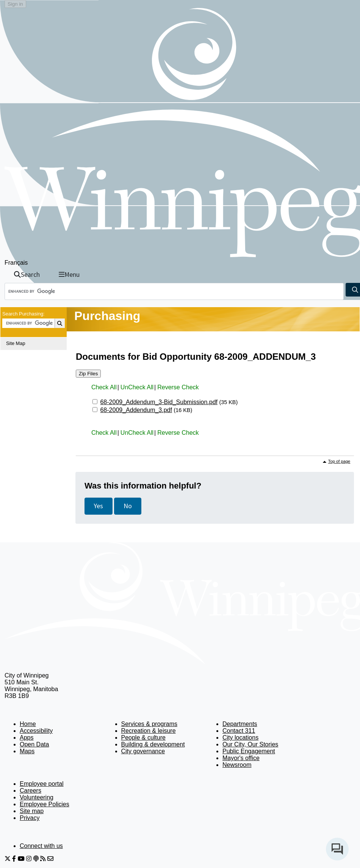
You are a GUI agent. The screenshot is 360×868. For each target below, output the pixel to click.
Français (16, 263)
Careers (31, 791)
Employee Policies (45, 804)
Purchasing (107, 316)
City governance (143, 751)
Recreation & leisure (149, 731)
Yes (99, 506)
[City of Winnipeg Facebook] (14, 859)
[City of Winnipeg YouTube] (21, 859)
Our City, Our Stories (250, 744)
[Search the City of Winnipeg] (174, 291)
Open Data (34, 744)
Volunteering (37, 797)
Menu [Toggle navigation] (69, 275)
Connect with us (41, 846)
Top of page (339, 461)
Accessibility (36, 731)
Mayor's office (241, 758)
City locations (240, 738)
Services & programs (149, 724)
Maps (27, 751)
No (128, 506)
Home (28, 724)
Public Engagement (249, 751)
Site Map (16, 343)
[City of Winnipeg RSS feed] (43, 859)
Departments (240, 724)
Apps (27, 738)
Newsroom (237, 765)
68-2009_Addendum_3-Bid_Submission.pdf (159, 402)
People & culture (143, 738)
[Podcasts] (36, 859)
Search (27, 275)
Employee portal (42, 784)
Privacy (30, 818)
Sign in (15, 4)
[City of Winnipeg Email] (50, 859)
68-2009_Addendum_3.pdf (136, 410)
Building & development (153, 744)
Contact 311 (239, 731)
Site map (32, 811)
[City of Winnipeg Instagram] (29, 859)
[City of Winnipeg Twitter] (8, 859)
